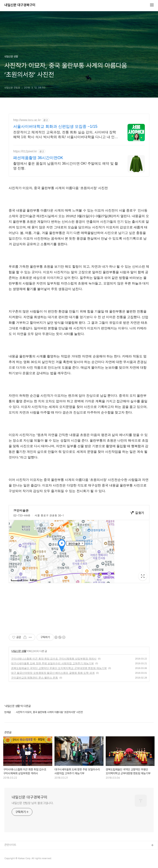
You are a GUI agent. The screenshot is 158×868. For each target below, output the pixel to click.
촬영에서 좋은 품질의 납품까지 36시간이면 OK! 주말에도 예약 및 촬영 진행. (66, 166)
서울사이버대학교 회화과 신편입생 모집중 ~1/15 (55, 126)
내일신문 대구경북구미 (20, 5)
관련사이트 (10, 845)
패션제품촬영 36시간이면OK (38, 158)
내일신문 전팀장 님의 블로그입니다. (33, 803)
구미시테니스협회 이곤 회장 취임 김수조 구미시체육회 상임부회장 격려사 (54, 659)
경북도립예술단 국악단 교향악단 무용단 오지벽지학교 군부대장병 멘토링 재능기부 (59, 668)
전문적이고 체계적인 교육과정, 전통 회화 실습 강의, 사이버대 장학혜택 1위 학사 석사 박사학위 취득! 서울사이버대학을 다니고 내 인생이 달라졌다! (66, 135)
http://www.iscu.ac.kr (27, 120)
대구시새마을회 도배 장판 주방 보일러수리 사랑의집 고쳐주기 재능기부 (52, 663)
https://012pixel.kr (25, 151)
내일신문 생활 (19, 651)
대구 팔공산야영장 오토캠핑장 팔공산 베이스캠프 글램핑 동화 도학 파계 (53, 673)
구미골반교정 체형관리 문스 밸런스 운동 (34, 678)
